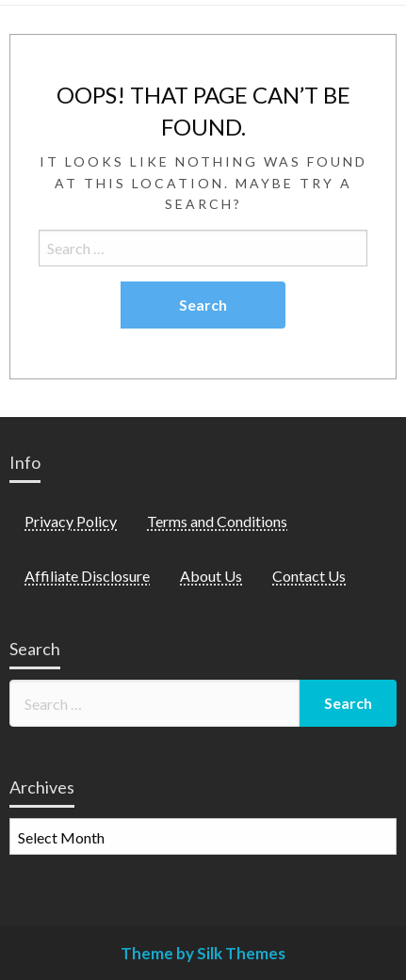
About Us (211, 576)
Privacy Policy (71, 521)
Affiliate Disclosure (87, 576)
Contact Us (309, 576)
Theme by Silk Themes (203, 953)
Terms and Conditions (217, 521)
